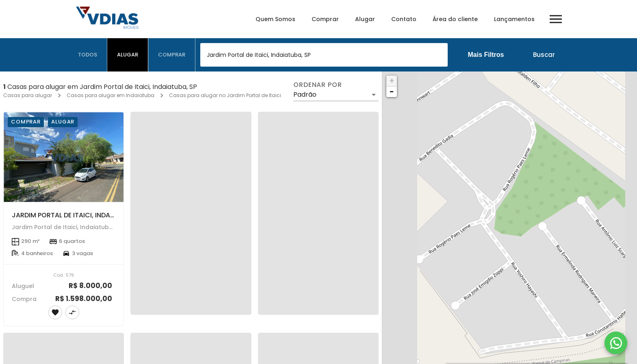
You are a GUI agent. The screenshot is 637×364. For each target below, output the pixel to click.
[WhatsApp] (616, 343)
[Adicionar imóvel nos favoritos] (55, 312)
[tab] (88, 55)
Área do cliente (455, 19)
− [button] (392, 92)
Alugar (365, 19)
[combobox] (324, 55)
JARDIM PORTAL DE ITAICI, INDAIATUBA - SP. (81, 215)
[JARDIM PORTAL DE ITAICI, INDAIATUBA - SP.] (64, 157)
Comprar (325, 19)
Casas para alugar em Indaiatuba (110, 95)
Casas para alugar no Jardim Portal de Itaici (225, 95)
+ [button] (392, 81)
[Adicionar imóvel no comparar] (72, 312)
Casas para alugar (28, 95)
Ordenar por (318, 85)
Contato (404, 19)
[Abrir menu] (556, 19)
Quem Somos (275, 19)
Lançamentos (514, 19)
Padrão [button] (305, 94)
